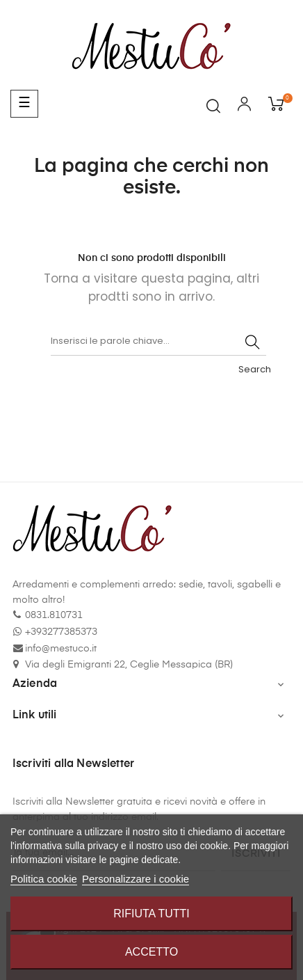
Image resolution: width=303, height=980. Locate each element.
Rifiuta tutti (151, 914)
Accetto (151, 952)
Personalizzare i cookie (136, 879)
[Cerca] (158, 342)
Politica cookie (44, 879)
